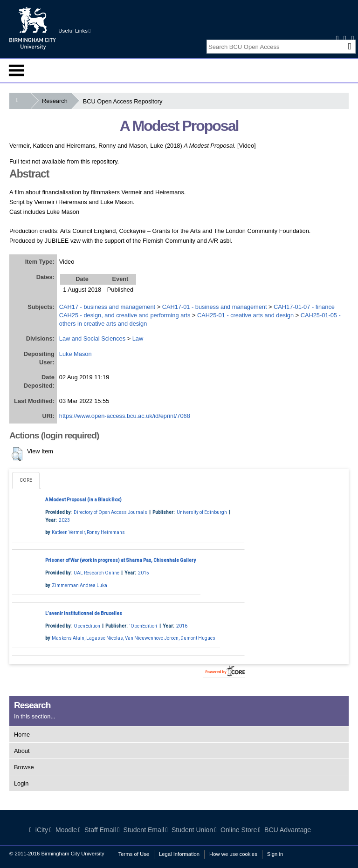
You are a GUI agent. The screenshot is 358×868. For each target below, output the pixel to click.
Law (138, 338)
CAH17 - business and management (107, 307)
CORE (26, 480)
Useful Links (74, 31)
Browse (24, 767)
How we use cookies (233, 854)
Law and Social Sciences (92, 338)
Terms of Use (134, 854)
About (22, 751)
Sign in (275, 854)
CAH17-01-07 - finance (304, 307)
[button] (17, 454)
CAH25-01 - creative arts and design (245, 315)
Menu (16, 70)
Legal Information (179, 854)
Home (22, 735)
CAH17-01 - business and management (215, 307)
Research (57, 101)
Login (21, 783)
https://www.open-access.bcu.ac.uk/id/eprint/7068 (125, 416)
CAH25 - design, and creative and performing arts (125, 315)
